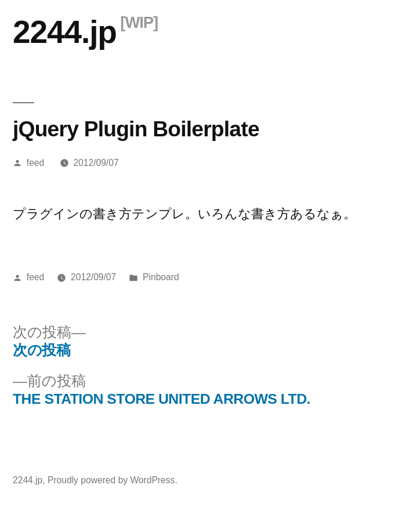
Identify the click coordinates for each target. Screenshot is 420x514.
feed (35, 163)
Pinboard (161, 277)
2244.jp (65, 32)
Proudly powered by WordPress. (113, 480)
